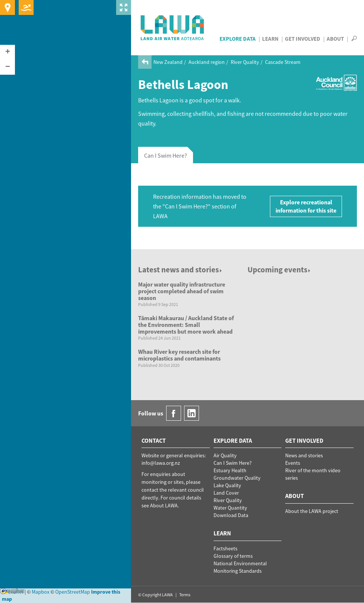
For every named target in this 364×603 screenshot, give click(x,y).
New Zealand (168, 62)
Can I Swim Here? (233, 463)
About (335, 39)
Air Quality (225, 455)
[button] (7, 52)
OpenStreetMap (73, 592)
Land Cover (226, 493)
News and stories (304, 455)
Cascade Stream (283, 62)
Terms (185, 595)
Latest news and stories (181, 270)
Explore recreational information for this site (306, 206)
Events (293, 463)
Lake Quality (227, 485)
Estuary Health (230, 470)
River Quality (245, 62)
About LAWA (164, 505)
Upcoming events (279, 270)
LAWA (173, 28)
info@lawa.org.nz (161, 463)
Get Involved (303, 39)
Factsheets (225, 548)
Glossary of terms (233, 556)
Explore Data (238, 39)
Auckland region (207, 62)
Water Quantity (230, 508)
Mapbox (12, 591)
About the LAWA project (312, 511)
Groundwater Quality (237, 478)
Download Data (231, 515)
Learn (270, 39)
